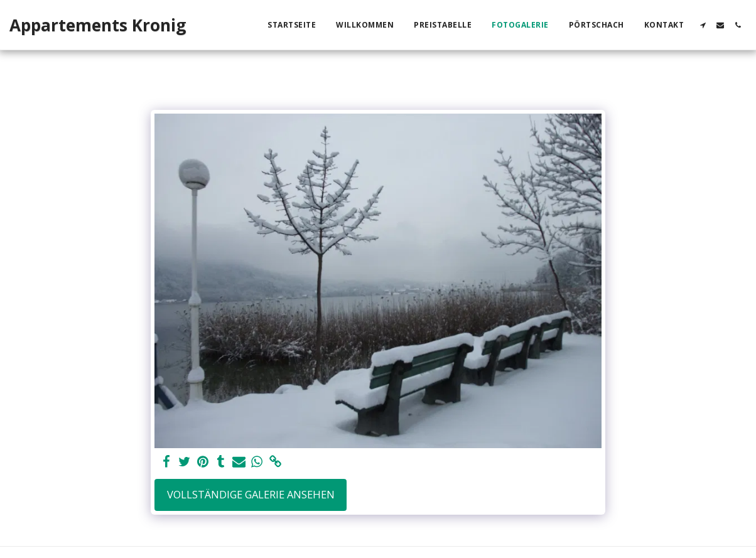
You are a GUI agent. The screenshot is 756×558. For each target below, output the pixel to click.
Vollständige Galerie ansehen (251, 494)
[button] (703, 25)
